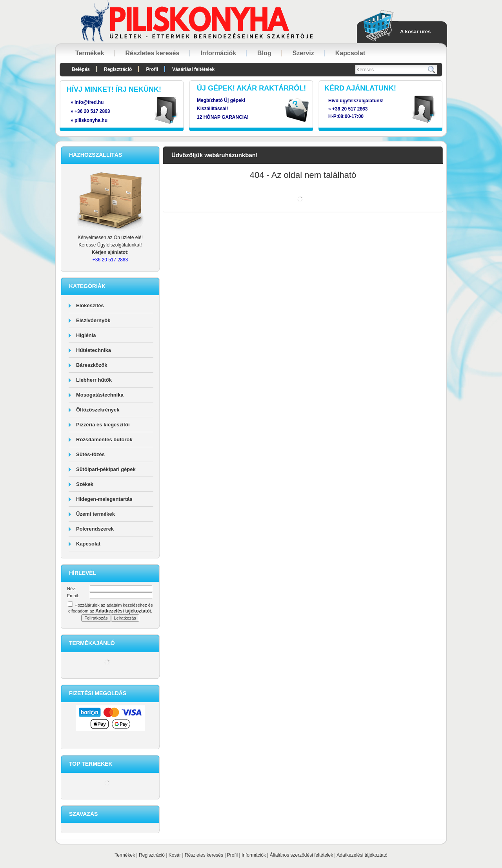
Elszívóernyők (93, 320)
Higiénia (86, 335)
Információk (254, 855)
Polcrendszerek (95, 529)
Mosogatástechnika (100, 395)
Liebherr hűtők (94, 380)
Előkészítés (90, 305)
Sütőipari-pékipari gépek (106, 469)
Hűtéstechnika (94, 350)
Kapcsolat (88, 544)
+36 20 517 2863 (350, 109)
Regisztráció (152, 855)
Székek (85, 484)
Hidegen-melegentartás (104, 499)
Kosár (175, 855)
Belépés (81, 69)
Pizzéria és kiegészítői (103, 425)
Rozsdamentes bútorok (104, 439)
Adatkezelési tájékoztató (362, 855)
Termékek (125, 855)
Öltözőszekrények (98, 410)
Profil (232, 855)
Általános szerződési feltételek (301, 855)
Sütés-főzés (90, 454)
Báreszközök (92, 365)
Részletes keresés (204, 855)
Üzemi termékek (95, 514)
